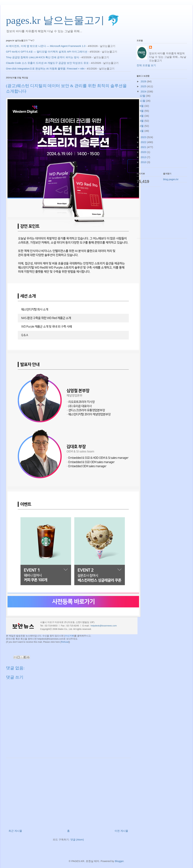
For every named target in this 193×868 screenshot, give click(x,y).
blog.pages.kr (171, 179)
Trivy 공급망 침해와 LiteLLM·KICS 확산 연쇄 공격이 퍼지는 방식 (43, 57)
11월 (143, 101)
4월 (142, 116)
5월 (142, 111)
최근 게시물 (15, 831)
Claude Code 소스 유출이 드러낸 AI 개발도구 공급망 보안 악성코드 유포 (47, 63)
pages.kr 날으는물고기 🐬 (63, 20)
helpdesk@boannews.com (104, 626)
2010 (144, 162)
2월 (142, 126)
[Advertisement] (68, 792)
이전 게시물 (121, 831)
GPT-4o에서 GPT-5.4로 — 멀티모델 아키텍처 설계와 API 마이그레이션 (47, 52)
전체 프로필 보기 (146, 65)
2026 (144, 81)
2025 (144, 86)
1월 (142, 131)
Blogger (119, 861)
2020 (144, 152)
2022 (144, 142)
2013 (144, 157)
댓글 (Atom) (77, 840)
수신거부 (69, 636)
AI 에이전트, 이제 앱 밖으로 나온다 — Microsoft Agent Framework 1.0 (46, 46)
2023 (144, 137)
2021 (144, 147)
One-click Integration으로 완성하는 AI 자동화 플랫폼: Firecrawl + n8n (45, 69)
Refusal (65, 642)
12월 (143, 96)
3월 (142, 121)
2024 (144, 91)
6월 (142, 106)
